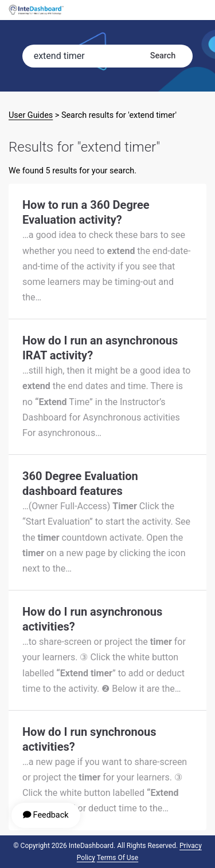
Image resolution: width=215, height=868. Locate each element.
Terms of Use (118, 858)
